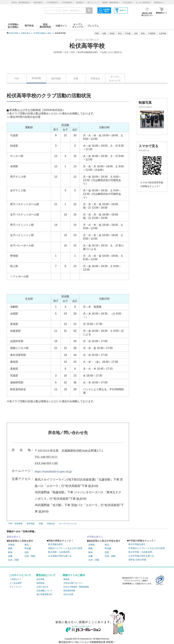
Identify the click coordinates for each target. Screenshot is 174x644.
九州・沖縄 (13, 560)
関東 (10, 548)
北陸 (27, 552)
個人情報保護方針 (44, 594)
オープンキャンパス (115, 78)
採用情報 (40, 583)
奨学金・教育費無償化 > (21, 2)
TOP (17, 78)
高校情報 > (39, 2)
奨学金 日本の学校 (137, 560)
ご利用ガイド (16, 579)
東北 (27, 545)
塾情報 (66, 579)
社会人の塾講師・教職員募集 (76, 587)
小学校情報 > (67, 2)
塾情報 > (81, 2)
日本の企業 (68, 594)
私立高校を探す (56, 544)
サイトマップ (16, 587)
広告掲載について (44, 591)
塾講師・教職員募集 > (111, 2)
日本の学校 (14, 33)
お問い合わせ (42, 587)
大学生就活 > (128, 2)
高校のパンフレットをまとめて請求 (65, 548)
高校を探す (26, 33)
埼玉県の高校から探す (43, 33)
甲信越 (28, 548)
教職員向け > (159, 2)
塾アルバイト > (94, 2)
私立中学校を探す (137, 544)
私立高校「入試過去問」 (60, 552)
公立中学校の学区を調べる (141, 556)
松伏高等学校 (87, 46)
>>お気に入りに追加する (111, 52)
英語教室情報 (69, 591)
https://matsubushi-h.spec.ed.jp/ (53, 471)
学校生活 (95, 78)
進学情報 (56, 78)
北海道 (112, 33)
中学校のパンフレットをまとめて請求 (147, 548)
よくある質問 (16, 583)
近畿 (10, 556)
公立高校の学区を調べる (60, 556)
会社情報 (40, 579)
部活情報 (36, 78)
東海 (10, 552)
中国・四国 (30, 556)
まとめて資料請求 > (143, 2)
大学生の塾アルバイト (73, 583)
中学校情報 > (53, 2)
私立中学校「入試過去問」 (141, 552)
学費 (76, 78)
